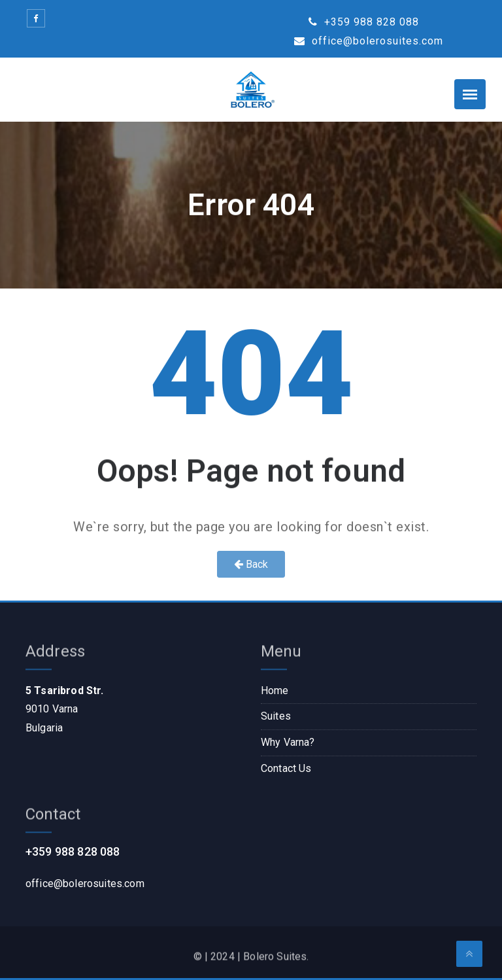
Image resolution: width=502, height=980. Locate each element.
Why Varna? (288, 742)
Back (251, 564)
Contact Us (286, 768)
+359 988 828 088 (364, 22)
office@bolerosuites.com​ (85, 884)
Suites (276, 716)
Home (275, 691)
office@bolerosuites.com (369, 41)
